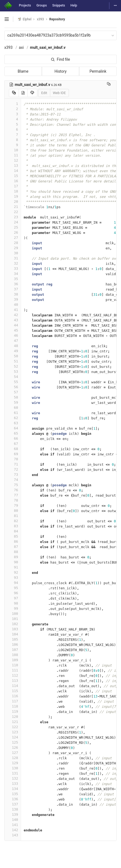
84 (13, 531)
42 (13, 315)
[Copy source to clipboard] (14, 93)
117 (13, 701)
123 (13, 732)
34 (13, 274)
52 (13, 366)
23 (13, 217)
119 (13, 711)
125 (13, 742)
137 (13, 804)
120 (13, 717)
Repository (57, 19)
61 (13, 413)
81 (13, 516)
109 (13, 660)
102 (13, 624)
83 (13, 526)
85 (13, 536)
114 (13, 686)
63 (13, 423)
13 (13, 165)
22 (13, 212)
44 (13, 325)
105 (13, 639)
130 (13, 768)
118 (13, 706)
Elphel (24, 19)
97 (13, 598)
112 (13, 675)
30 (13, 253)
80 (13, 511)
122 (13, 727)
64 (13, 428)
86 (13, 541)
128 (13, 758)
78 (13, 500)
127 (13, 753)
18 (13, 191)
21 (13, 207)
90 (13, 562)
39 (13, 299)
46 (13, 335)
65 (13, 433)
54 (13, 377)
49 (13, 351)
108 (13, 655)
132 (13, 778)
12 (13, 160)
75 (13, 485)
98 (13, 603)
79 (13, 505)
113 (13, 681)
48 (13, 346)
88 (13, 552)
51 (13, 361)
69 (13, 454)
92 (13, 572)
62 (13, 418)
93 (13, 578)
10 (13, 150)
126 (13, 748)
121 (13, 722)
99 (13, 608)
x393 (9, 47)
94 (13, 583)
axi (21, 47)
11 (13, 155)
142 (13, 830)
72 (13, 469)
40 (13, 305)
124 (13, 737)
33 (13, 269)
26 (13, 232)
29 (13, 248)
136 (13, 799)
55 (13, 382)
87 (13, 547)
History (61, 71)
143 (13, 835)
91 (13, 567)
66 (13, 438)
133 (13, 784)
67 (13, 444)
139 (13, 814)
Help (74, 5)
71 (13, 464)
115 (13, 691)
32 (13, 263)
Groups (42, 5)
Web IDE (59, 93)
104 (13, 634)
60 (13, 408)
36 (13, 284)
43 (13, 320)
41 (13, 310)
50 (13, 356)
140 (13, 820)
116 (13, 696)
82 (13, 521)
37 (13, 289)
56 (13, 387)
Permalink (98, 71)
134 (13, 789)
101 (13, 619)
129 (13, 763)
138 (13, 809)
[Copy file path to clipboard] (109, 85)
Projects (25, 5)
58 (13, 397)
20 (13, 202)
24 (13, 222)
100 (13, 614)
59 (13, 402)
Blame (23, 71)
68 (13, 449)
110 (13, 665)
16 (13, 181)
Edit (44, 93)
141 (13, 825)
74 (13, 480)
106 (13, 644)
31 (13, 258)
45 (13, 330)
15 (13, 176)
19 (13, 196)
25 (13, 227)
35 (13, 279)
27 (13, 238)
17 (13, 186)
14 (13, 171)
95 (13, 588)
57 (13, 392)
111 (13, 670)
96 (13, 593)
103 (13, 629)
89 (13, 557)
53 (13, 372)
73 (13, 475)
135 (13, 794)
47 (13, 341)
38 (13, 294)
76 (13, 490)
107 (13, 650)
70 (13, 459)
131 (13, 773)
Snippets (58, 5)
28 (13, 243)
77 (13, 495)
